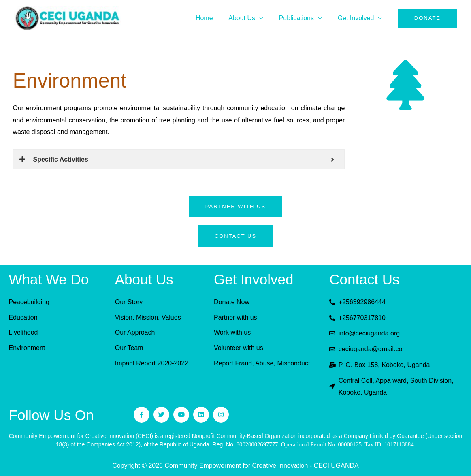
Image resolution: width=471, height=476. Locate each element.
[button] (427, 18)
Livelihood (23, 333)
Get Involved (357, 18)
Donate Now (232, 302)
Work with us (232, 333)
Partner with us (235, 317)
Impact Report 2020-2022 (152, 363)
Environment (27, 348)
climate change (323, 108)
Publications (301, 18)
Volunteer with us (239, 348)
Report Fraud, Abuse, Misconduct (262, 363)
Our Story (129, 302)
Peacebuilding (29, 302)
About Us (249, 18)
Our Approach (135, 333)
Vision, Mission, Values (148, 317)
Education (23, 317)
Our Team (129, 348)
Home (214, 18)
